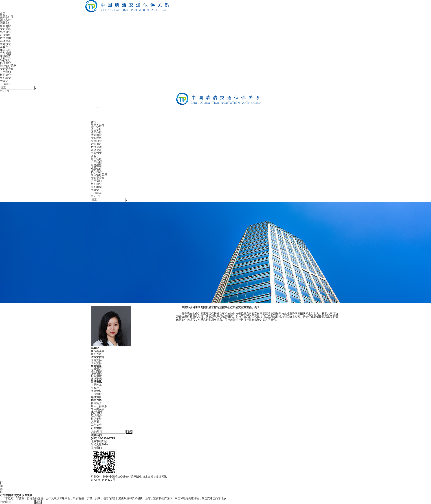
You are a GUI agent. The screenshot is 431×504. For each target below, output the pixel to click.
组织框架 (5, 78)
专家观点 (5, 29)
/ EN (6, 91)
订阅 (129, 431)
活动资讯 (5, 41)
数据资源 (5, 38)
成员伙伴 (5, 59)
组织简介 (5, 75)
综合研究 (5, 32)
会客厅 (4, 47)
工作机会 (5, 84)
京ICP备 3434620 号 (103, 480)
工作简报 (5, 53)
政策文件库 (7, 17)
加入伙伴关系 (8, 66)
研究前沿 (5, 26)
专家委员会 (7, 69)
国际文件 (5, 23)
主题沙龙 (5, 44)
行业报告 (5, 35)
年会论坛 (5, 50)
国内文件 (5, 20)
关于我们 (5, 72)
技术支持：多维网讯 (155, 477)
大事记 (4, 81)
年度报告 (5, 56)
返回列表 (96, 354)
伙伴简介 (5, 63)
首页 (3, 13)
